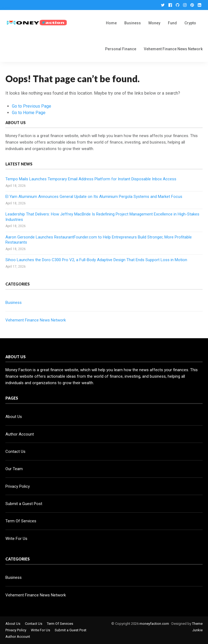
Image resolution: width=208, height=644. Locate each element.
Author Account (20, 434)
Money (154, 23)
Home (111, 23)
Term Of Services (21, 521)
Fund (172, 23)
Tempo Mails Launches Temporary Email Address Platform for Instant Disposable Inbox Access (91, 179)
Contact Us (15, 452)
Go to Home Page (29, 113)
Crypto (190, 23)
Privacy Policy (18, 486)
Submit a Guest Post (24, 504)
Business (133, 23)
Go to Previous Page (32, 106)
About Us (14, 417)
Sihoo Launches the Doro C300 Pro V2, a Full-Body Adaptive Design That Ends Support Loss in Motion (96, 260)
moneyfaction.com (154, 624)
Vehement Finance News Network (173, 49)
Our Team (14, 469)
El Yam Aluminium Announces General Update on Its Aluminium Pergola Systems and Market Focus (94, 197)
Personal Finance (121, 49)
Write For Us (16, 539)
